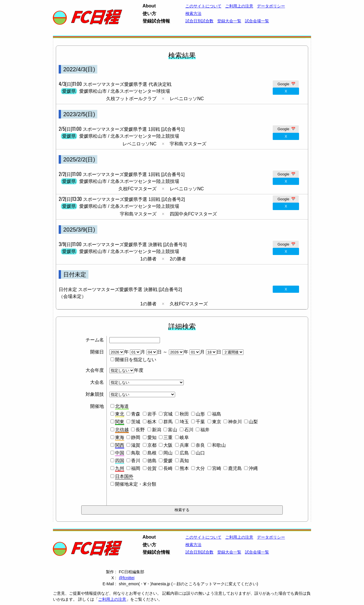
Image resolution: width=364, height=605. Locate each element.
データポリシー (271, 6)
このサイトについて (203, 6)
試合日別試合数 (199, 21)
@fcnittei (127, 578)
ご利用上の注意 (112, 599)
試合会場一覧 (257, 21)
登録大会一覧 (229, 21)
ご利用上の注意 (239, 6)
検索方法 (193, 13)
